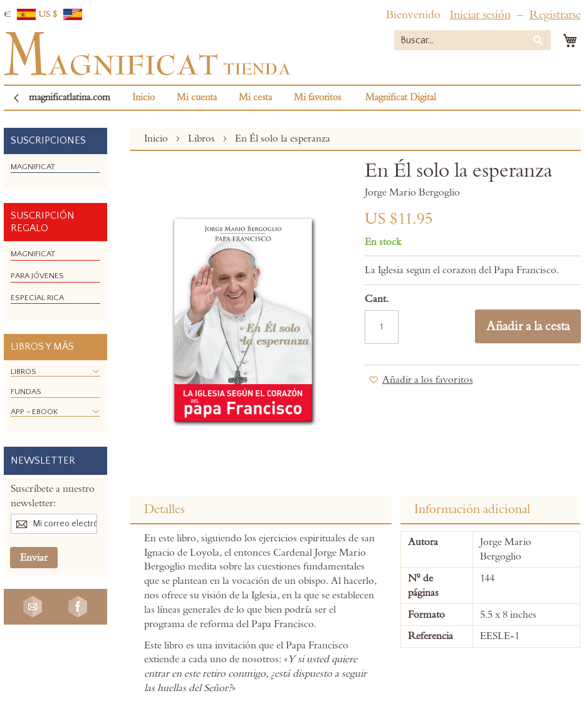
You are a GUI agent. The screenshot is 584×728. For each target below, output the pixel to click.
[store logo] (147, 54)
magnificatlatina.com (70, 97)
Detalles (164, 509)
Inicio (143, 97)
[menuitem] (33, 167)
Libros (203, 138)
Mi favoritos (317, 97)
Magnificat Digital (401, 97)
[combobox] (472, 40)
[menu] (56, 172)
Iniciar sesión (480, 15)
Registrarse (555, 15)
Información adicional (472, 509)
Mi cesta (255, 97)
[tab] (261, 510)
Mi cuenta (197, 97)
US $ (60, 14)
